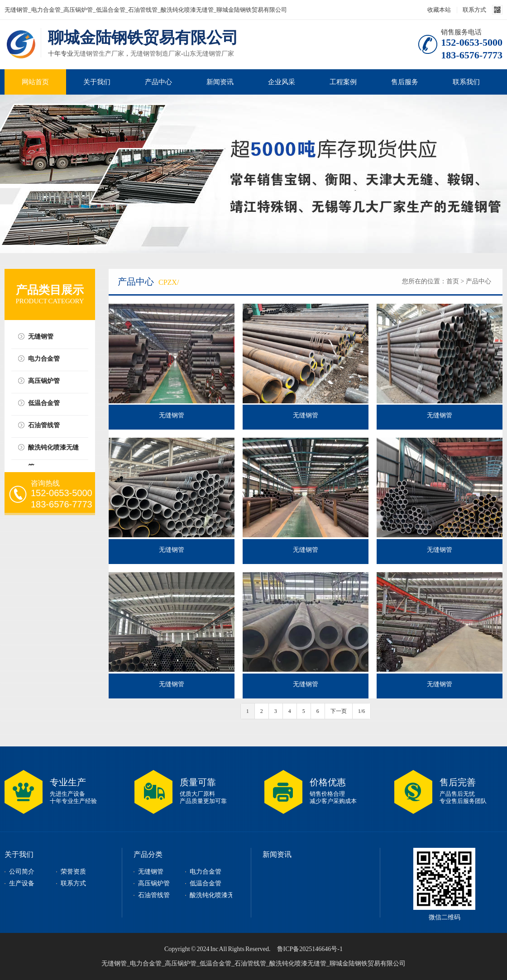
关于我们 (97, 82)
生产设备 (22, 883)
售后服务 (405, 82)
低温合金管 (44, 403)
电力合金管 (44, 359)
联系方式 (474, 10)
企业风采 (282, 82)
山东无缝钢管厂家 (209, 54)
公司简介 (22, 872)
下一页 (339, 711)
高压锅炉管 (44, 381)
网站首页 (35, 82)
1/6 (361, 711)
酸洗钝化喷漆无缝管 (53, 451)
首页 (453, 281)
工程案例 (343, 82)
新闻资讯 (220, 82)
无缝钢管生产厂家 (99, 54)
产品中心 (158, 82)
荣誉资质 (73, 872)
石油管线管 (44, 425)
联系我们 (466, 82)
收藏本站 (439, 10)
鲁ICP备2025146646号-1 (310, 949)
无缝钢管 (41, 337)
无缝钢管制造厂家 (156, 54)
